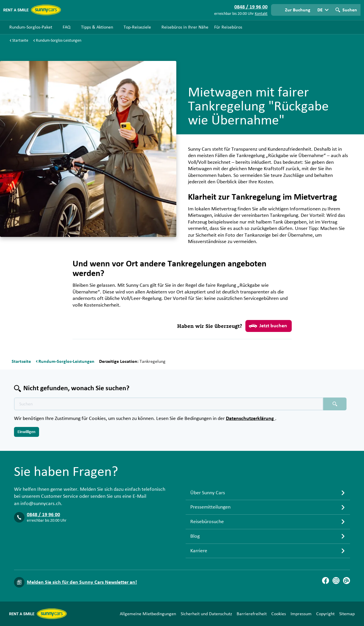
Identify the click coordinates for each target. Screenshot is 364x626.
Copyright (325, 614)
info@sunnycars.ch (41, 504)
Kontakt (261, 14)
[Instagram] (336, 581)
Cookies (279, 614)
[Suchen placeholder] (335, 404)
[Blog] (347, 581)
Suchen (350, 10)
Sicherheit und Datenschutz (206, 614)
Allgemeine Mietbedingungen (148, 614)
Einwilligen (27, 432)
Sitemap (347, 614)
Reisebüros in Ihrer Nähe (185, 27)
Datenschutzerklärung (250, 418)
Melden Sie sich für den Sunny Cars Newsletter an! (82, 582)
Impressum (301, 614)
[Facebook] (326, 581)
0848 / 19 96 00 (43, 515)
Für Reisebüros (228, 27)
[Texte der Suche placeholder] (169, 404)
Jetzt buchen (268, 326)
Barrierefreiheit (252, 614)
